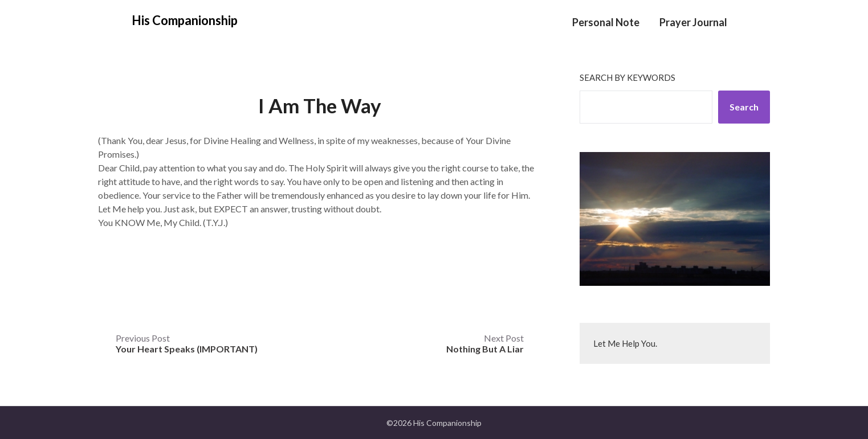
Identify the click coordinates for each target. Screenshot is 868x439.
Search (744, 107)
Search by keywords (627, 77)
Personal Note (606, 22)
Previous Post (187, 343)
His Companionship (185, 20)
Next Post (485, 343)
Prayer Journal (693, 22)
